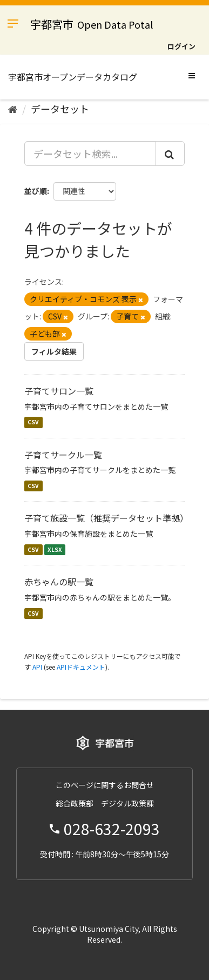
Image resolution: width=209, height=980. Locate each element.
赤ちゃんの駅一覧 (59, 582)
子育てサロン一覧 (59, 391)
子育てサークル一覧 (63, 455)
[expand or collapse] (192, 75)
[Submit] (170, 154)
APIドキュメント (81, 667)
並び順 (36, 191)
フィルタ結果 (54, 351)
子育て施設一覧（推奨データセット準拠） (106, 518)
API (37, 667)
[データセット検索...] (90, 154)
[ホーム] (13, 109)
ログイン (181, 46)
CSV (33, 422)
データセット (60, 109)
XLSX (55, 549)
